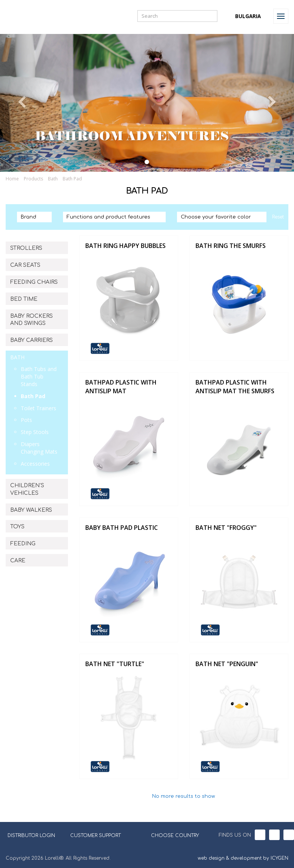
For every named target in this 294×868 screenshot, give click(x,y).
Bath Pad (72, 179)
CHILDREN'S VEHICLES (27, 489)
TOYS (17, 527)
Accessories (35, 464)
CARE (18, 561)
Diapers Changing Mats (39, 448)
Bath (53, 179)
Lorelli (23, 16)
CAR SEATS (25, 265)
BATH (17, 357)
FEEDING (23, 544)
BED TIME (24, 299)
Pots (26, 420)
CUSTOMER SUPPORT (95, 836)
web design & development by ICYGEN (243, 858)
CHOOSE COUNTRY (170, 835)
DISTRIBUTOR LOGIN (31, 836)
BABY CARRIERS (32, 340)
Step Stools (35, 432)
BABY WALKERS (31, 510)
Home (12, 179)
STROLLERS (26, 248)
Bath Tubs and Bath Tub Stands (39, 376)
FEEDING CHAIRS (34, 282)
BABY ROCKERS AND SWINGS (32, 320)
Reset (278, 217)
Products (33, 179)
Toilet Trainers (38, 408)
